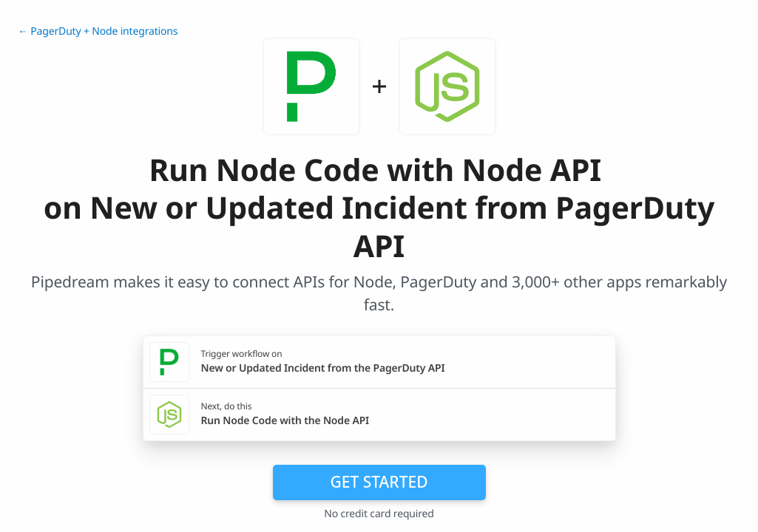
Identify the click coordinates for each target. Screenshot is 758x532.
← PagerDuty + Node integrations (98, 31)
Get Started (379, 482)
